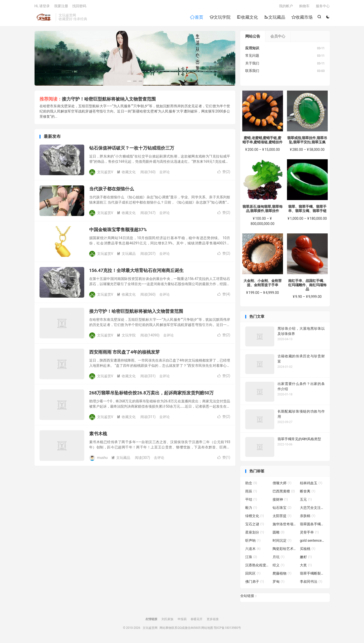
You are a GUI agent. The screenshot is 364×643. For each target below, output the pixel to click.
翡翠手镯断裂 (312, 574)
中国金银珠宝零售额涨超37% (118, 231)
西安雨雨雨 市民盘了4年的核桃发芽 (125, 353)
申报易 (182, 620)
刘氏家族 (167, 620)
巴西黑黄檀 (284, 492)
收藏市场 (302, 18)
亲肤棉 (308, 517)
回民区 (253, 574)
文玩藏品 (275, 18)
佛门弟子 (255, 583)
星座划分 (255, 533)
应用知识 (252, 49)
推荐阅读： (51, 100)
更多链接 (213, 620)
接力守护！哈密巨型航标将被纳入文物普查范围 (109, 100)
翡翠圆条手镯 (312, 525)
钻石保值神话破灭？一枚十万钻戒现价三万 (132, 149)
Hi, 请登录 (42, 6)
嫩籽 (306, 558)
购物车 (304, 6)
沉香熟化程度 (258, 566)
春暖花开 (197, 620)
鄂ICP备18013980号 (227, 629)
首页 (197, 18)
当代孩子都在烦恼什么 (112, 190)
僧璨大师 (282, 484)
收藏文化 (247, 18)
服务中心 (323, 6)
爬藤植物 (282, 574)
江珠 (251, 558)
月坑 (279, 558)
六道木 (253, 550)
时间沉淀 (282, 541)
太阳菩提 (282, 517)
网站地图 (207, 629)
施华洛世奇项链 (285, 525)
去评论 (164, 173)
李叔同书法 (311, 583)
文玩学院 (220, 18)
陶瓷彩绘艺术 (285, 550)
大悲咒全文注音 (312, 509)
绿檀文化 (255, 517)
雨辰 (251, 492)
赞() (224, 173)
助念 (251, 484)
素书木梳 (98, 435)
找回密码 (79, 6)
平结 (251, 500)
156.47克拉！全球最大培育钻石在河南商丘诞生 (137, 271)
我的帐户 (286, 6)
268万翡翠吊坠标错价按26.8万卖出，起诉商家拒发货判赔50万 (152, 394)
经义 (279, 566)
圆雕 (279, 533)
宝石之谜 (255, 525)
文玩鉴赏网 (44, 18)
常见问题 (252, 56)
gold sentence (312, 541)
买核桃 (308, 550)
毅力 (251, 509)
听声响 (253, 541)
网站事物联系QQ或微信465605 (180, 629)
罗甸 (279, 583)
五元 (306, 500)
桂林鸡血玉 (311, 484)
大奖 (306, 566)
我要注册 (61, 6)
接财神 (280, 500)
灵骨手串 (309, 533)
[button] (129, 82)
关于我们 (252, 64)
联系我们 (252, 72)
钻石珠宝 (282, 509)
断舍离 (308, 492)
